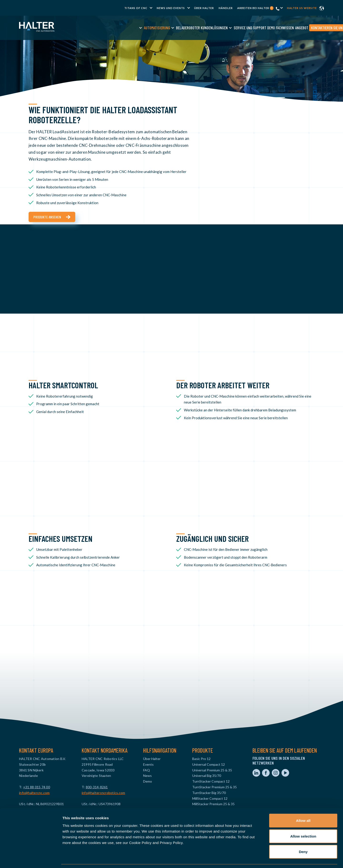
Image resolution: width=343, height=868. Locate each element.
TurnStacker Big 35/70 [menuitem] (209, 793)
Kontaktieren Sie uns (291, 28)
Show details (250, 859)
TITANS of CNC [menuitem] (136, 8)
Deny (303, 837)
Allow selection (303, 821)
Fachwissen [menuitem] (248, 28)
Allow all (303, 806)
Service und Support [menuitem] (213, 28)
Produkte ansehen (47, 217)
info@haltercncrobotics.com (103, 793)
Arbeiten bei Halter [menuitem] (255, 8)
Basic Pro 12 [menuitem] (201, 759)
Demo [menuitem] (234, 28)
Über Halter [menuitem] (204, 8)
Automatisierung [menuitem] (120, 28)
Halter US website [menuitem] (302, 8)
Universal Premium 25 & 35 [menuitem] (212, 770)
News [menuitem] (147, 776)
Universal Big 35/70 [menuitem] (207, 776)
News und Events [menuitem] (171, 8)
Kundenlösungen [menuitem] (177, 28)
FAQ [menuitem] (146, 770)
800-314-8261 (97, 787)
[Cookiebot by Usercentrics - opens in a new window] (31, 859)
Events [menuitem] (148, 764)
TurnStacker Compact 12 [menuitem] (211, 781)
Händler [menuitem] (226, 8)
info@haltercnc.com (34, 793)
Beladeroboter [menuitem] (151, 28)
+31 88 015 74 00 (37, 787)
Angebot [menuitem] (265, 28)
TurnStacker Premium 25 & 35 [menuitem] (214, 787)
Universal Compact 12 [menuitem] (209, 764)
